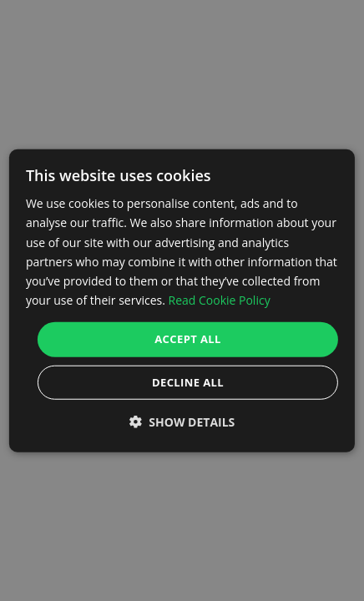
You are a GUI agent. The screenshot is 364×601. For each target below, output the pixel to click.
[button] (182, 421)
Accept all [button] (188, 339)
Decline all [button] (188, 381)
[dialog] (182, 301)
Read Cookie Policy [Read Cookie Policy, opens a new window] (219, 300)
